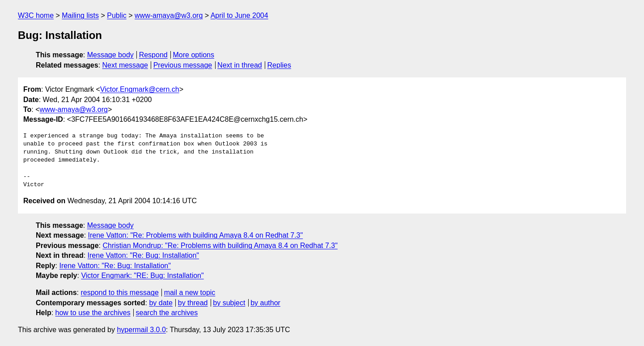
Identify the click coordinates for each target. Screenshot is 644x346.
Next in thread (240, 65)
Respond (153, 55)
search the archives (167, 313)
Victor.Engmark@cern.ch (140, 89)
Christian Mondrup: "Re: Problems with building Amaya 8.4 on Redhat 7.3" (220, 246)
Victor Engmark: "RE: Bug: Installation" (142, 276)
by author (265, 303)
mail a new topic (190, 293)
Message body (110, 55)
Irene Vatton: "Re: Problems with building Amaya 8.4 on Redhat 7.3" (196, 235)
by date (161, 303)
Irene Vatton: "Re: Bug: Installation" (143, 255)
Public (117, 15)
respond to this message (119, 293)
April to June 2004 (239, 15)
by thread (193, 303)
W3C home (36, 15)
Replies (279, 65)
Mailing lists (80, 15)
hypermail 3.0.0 (141, 330)
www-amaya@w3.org (169, 15)
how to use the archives (93, 313)
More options (194, 55)
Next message (125, 65)
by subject (229, 303)
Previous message (183, 65)
